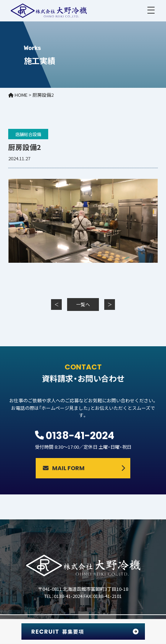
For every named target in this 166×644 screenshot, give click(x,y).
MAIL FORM (64, 468)
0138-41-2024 (80, 436)
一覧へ (83, 304)
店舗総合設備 (28, 134)
